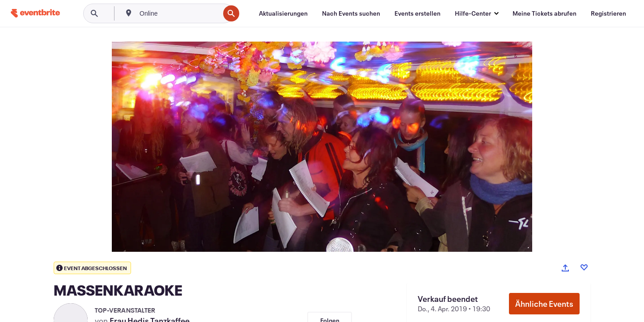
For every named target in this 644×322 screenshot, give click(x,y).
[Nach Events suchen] (351, 13)
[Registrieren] (608, 13)
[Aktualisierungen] (283, 13)
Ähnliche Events (544, 304)
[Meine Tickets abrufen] (544, 13)
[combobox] (179, 13)
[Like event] (584, 267)
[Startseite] (35, 13)
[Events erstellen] (417, 13)
